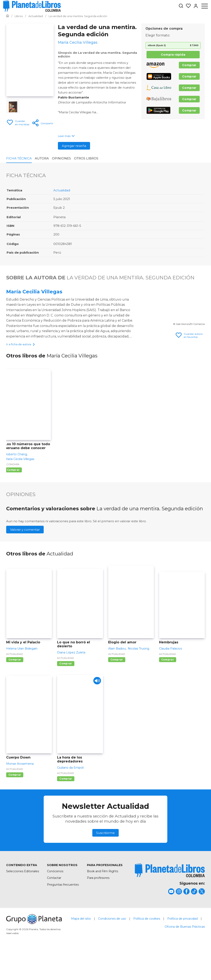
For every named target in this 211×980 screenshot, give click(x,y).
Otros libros (86, 158)
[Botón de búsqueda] (181, 6)
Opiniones (61, 158)
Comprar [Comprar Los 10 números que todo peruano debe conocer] (13, 500)
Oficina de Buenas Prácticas (185, 957)
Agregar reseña (74, 146)
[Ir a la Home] (8, 16)
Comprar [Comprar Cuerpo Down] (15, 805)
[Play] (96, 712)
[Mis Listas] (187, 6)
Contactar (54, 908)
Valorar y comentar (25, 560)
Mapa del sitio (81, 949)
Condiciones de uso (112, 949)
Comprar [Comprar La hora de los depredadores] (66, 809)
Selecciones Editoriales (23, 902)
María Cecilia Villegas (34, 292)
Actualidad (62, 190)
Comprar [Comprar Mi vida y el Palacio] (15, 690)
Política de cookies (147, 949)
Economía (12, 495)
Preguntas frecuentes (63, 915)
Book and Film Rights (103, 902)
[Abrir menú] (205, 6)
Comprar (189, 65)
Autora (42, 158)
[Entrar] (195, 6)
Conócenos (55, 902)
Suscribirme (105, 863)
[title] (170, 901)
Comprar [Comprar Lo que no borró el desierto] (66, 694)
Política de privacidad (182, 949)
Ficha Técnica (19, 158)
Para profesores (98, 908)
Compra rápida (173, 55)
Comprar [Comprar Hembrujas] (168, 690)
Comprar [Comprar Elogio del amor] (117, 690)
